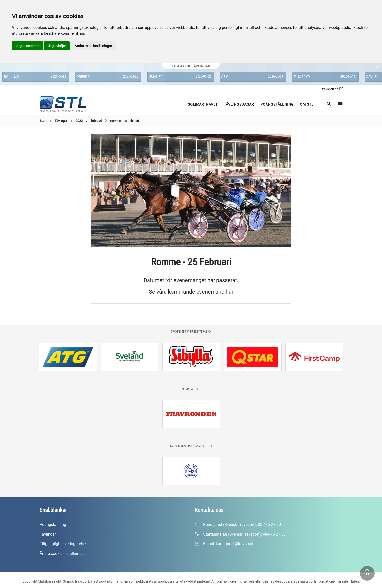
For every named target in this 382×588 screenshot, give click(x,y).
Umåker (156, 77)
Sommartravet (203, 104)
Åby (224, 77)
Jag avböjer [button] (57, 46)
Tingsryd (302, 77)
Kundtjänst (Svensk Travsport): (238, 525)
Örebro (83, 77)
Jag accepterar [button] (27, 46)
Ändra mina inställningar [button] (93, 46)
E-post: (227, 544)
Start (46, 121)
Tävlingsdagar (239, 104)
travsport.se (332, 89)
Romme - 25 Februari (125, 121)
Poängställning (277, 104)
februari (100, 121)
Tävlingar (64, 121)
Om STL (307, 104)
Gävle (371, 77)
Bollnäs (12, 77)
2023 (82, 121)
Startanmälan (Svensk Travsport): (240, 534)
